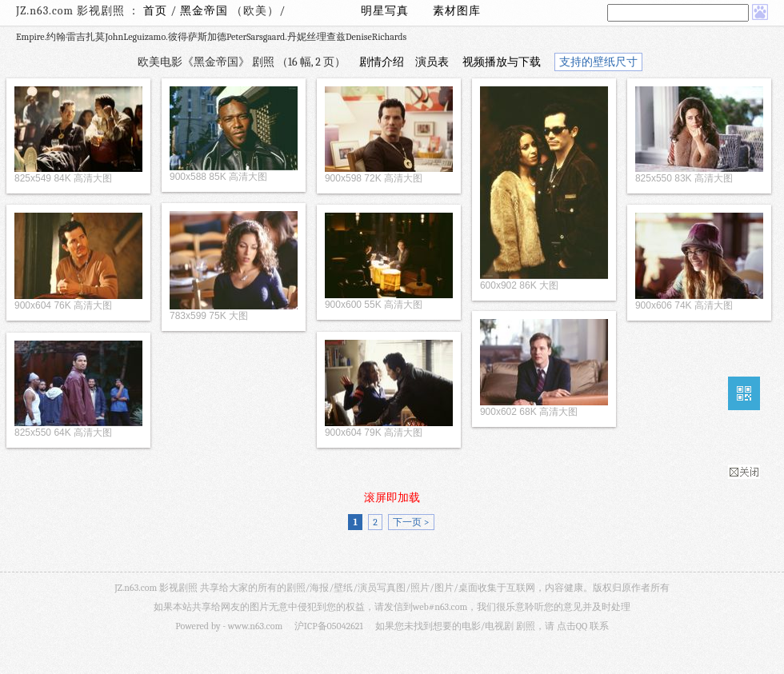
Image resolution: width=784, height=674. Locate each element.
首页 (155, 11)
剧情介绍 (382, 62)
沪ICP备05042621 (329, 626)
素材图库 (457, 11)
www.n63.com (255, 626)
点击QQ (572, 626)
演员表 (432, 62)
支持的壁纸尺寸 (598, 62)
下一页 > (411, 522)
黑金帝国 (206, 11)
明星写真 (385, 11)
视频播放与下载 (502, 62)
